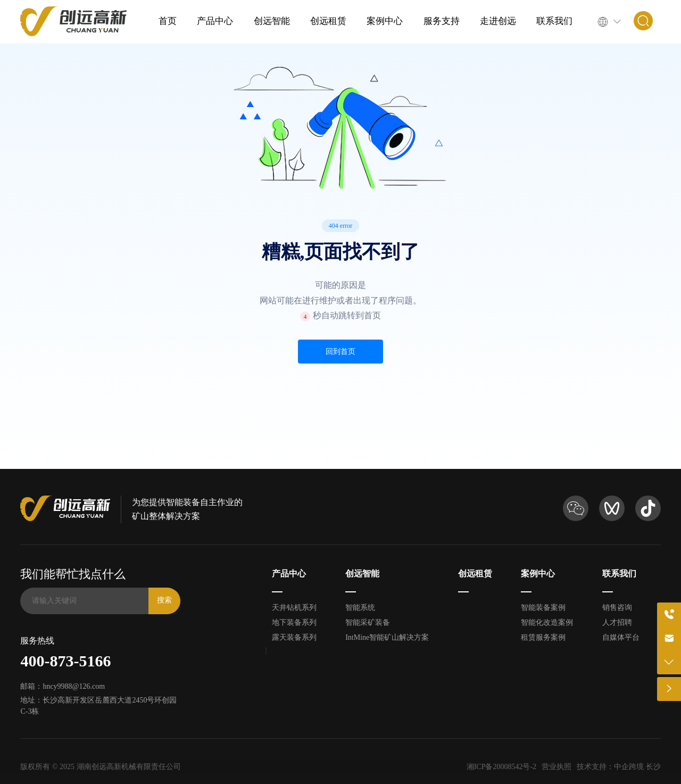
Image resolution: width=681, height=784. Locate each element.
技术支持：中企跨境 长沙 (619, 767)
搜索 (164, 600)
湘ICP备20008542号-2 (501, 767)
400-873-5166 (65, 661)
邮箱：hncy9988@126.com (63, 686)
